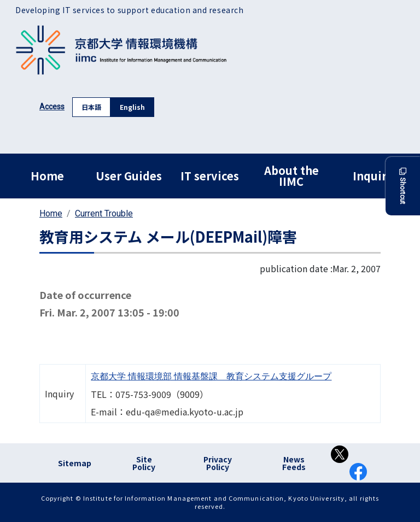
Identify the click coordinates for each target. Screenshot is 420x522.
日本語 (91, 107)
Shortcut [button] (403, 186)
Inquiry (373, 176)
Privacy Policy (218, 463)
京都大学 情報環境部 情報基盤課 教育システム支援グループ (211, 376)
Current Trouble (104, 213)
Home (47, 176)
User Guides (129, 176)
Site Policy (144, 463)
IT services (210, 176)
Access (52, 107)
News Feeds (294, 463)
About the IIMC (291, 176)
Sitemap (75, 463)
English (132, 107)
